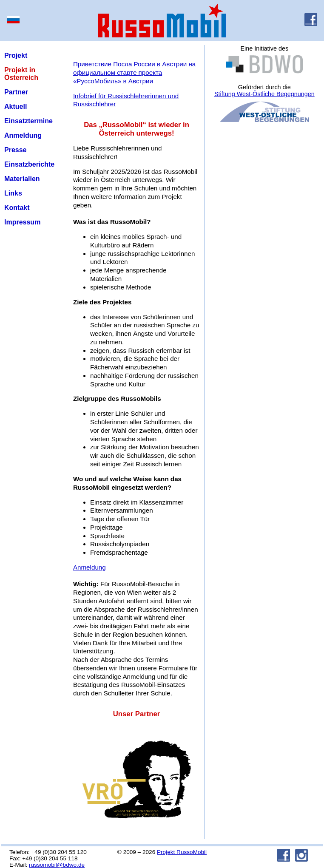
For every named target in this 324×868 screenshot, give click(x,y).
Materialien (22, 179)
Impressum (22, 222)
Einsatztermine (28, 121)
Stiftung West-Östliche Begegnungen (264, 94)
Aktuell (16, 106)
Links (13, 193)
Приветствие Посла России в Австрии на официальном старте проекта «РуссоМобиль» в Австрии (134, 72)
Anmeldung (23, 135)
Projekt (16, 55)
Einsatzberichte (29, 164)
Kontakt (17, 208)
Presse (16, 150)
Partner (16, 92)
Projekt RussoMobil (182, 852)
